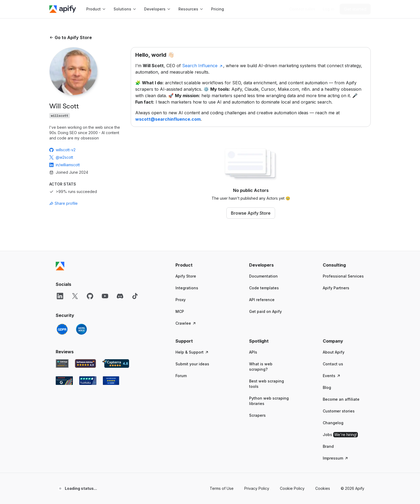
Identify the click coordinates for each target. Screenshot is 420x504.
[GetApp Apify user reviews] (62, 363)
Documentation (263, 276)
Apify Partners (336, 288)
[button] (196, 265)
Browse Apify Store (251, 213)
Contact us (333, 364)
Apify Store (186, 276)
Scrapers (257, 415)
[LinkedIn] (60, 296)
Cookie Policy (292, 488)
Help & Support (192, 352)
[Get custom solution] (302, 9)
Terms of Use (222, 488)
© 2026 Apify (352, 488)
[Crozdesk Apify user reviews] (111, 381)
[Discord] (120, 296)
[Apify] (63, 9)
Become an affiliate (341, 399)
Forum (181, 376)
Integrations (187, 288)
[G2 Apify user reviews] (64, 381)
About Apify (334, 352)
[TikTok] (135, 296)
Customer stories (339, 411)
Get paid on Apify (265, 311)
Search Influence (203, 66)
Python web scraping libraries (269, 401)
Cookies (323, 488)
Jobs (340, 435)
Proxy (181, 300)
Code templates (264, 288)
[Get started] (355, 9)
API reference (262, 300)
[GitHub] (90, 296)
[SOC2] (81, 329)
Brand (328, 446)
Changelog (333, 423)
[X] (75, 296)
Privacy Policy (257, 488)
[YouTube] (105, 296)
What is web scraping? (261, 367)
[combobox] (73, 203)
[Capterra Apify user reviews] (116, 363)
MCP (180, 311)
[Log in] (329, 9)
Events (332, 376)
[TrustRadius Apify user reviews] (88, 381)
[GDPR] (62, 329)
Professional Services (343, 276)
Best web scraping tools (267, 384)
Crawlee (186, 323)
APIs (253, 352)
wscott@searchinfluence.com (168, 119)
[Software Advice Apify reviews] (86, 363)
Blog (327, 387)
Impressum (336, 458)
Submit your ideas (192, 364)
